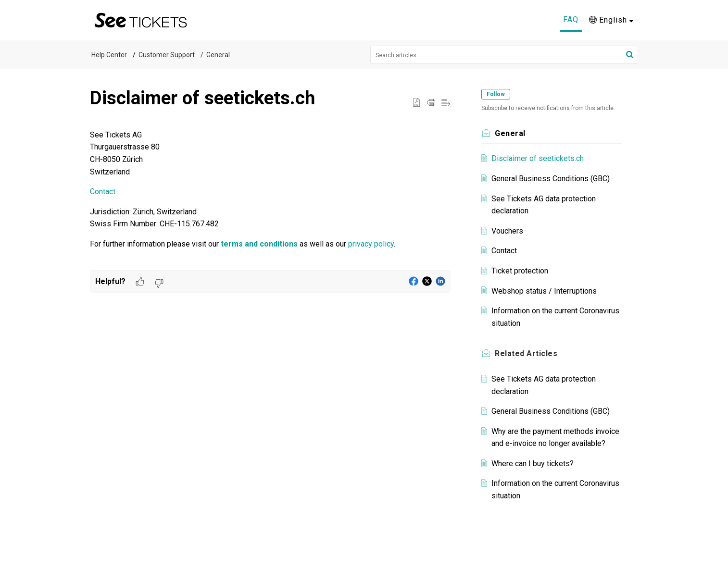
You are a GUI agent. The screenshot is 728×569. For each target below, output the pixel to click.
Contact (103, 192)
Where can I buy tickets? (533, 464)
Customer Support (167, 55)
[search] (504, 55)
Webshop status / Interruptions (544, 291)
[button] (611, 20)
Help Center (109, 55)
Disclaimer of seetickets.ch (538, 158)
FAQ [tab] (571, 19)
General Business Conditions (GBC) (551, 179)
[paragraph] (270, 199)
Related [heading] (526, 353)
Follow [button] (496, 94)
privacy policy (371, 244)
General (218, 55)
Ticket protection (520, 271)
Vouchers (507, 231)
